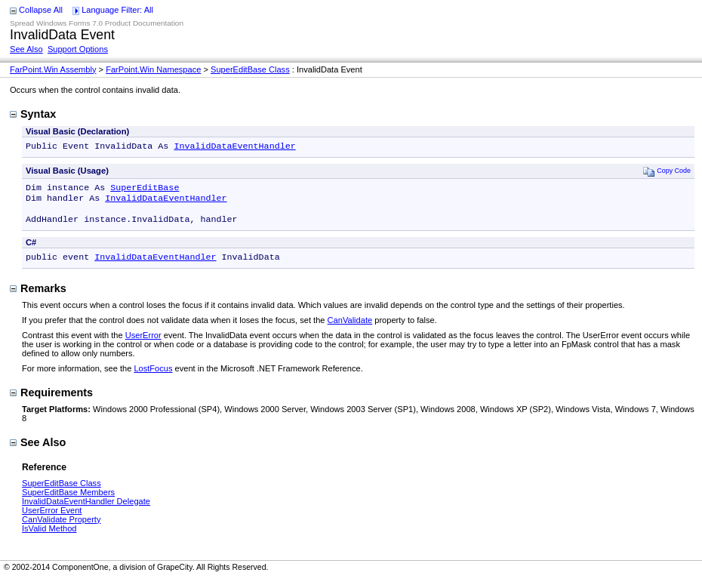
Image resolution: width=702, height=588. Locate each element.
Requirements (51, 402)
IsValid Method (49, 537)
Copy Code (667, 172)
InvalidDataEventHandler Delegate (86, 510)
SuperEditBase (145, 190)
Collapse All (41, 10)
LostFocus (153, 377)
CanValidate (350, 329)
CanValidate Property (61, 528)
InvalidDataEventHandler (234, 147)
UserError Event (52, 519)
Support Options (78, 49)
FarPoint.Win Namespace (153, 69)
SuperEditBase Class (250, 69)
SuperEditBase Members (68, 501)
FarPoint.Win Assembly (53, 69)
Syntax (33, 114)
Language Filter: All (117, 10)
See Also (26, 49)
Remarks (38, 297)
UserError (143, 344)
